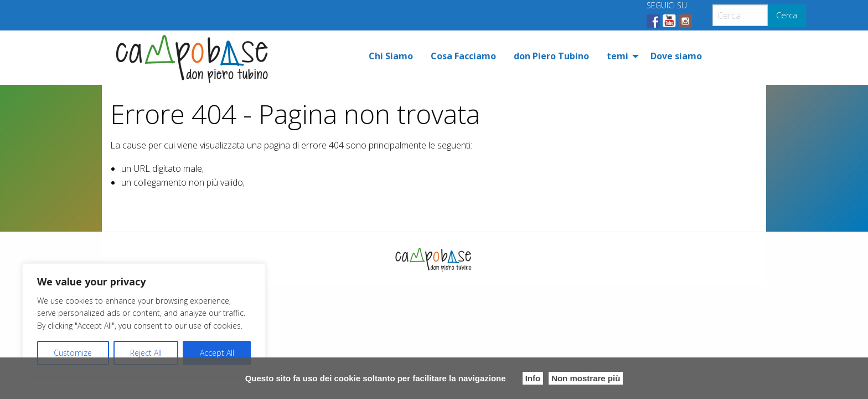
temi (618, 56)
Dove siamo (676, 56)
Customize (73, 353)
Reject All (146, 353)
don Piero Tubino (551, 56)
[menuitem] (391, 56)
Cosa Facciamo (463, 56)
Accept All (217, 353)
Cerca (787, 15)
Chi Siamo (391, 56)
